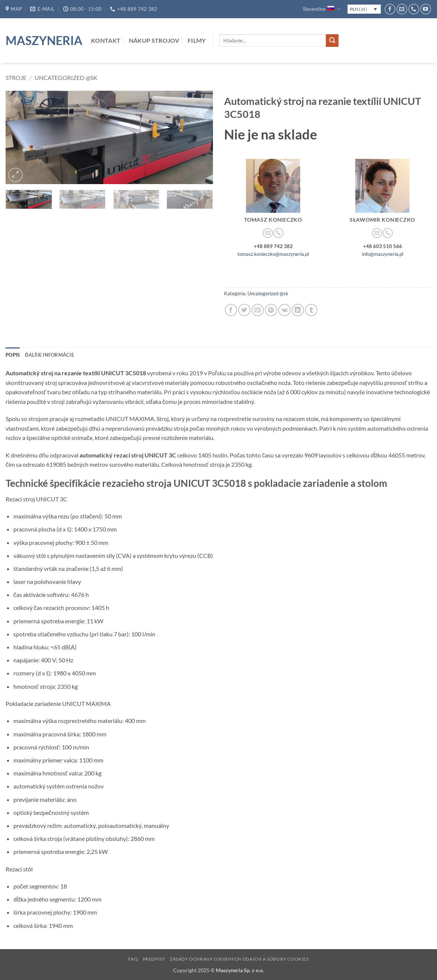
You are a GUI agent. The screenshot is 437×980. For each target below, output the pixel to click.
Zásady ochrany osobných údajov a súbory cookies (239, 959)
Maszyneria (43, 41)
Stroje (16, 78)
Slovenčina (322, 9)
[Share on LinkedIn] (298, 310)
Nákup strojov (154, 40)
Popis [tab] (13, 355)
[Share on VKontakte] (284, 310)
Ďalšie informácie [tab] (49, 355)
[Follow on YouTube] (426, 9)
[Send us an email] (402, 9)
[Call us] (414, 9)
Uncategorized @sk (66, 78)
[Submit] (332, 41)
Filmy (197, 40)
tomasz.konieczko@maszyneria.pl (273, 254)
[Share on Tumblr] (311, 310)
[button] (15, 175)
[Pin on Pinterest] (271, 310)
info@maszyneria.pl (383, 254)
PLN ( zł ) (359, 9)
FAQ (133, 959)
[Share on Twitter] (244, 310)
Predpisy (154, 959)
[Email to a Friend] (258, 310)
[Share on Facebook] (231, 310)
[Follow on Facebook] (390, 9)
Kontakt (106, 40)
